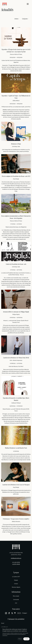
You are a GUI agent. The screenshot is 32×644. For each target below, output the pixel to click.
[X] (12, 613)
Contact (16, 584)
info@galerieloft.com (16, 558)
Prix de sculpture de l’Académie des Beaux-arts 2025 (16, 176)
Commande (16, 600)
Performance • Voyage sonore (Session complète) (16, 519)
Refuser (20, 639)
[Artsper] (25, 613)
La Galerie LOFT (16, 577)
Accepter (26, 639)
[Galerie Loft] (16, 547)
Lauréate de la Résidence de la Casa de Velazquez (16, 485)
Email (3, 623)
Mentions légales (16, 587)
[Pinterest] (15, 613)
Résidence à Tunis (16, 144)
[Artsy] (19, 613)
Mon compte (16, 596)
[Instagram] (6, 613)
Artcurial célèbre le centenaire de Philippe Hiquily (16, 312)
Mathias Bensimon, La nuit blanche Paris (16, 448)
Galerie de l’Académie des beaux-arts (16, 264)
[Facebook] (9, 613)
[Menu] (28, 4)
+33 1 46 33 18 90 (16, 562)
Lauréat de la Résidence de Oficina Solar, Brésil (16, 358)
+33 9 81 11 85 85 (16, 564)
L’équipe (16, 580)
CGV (16, 603)
